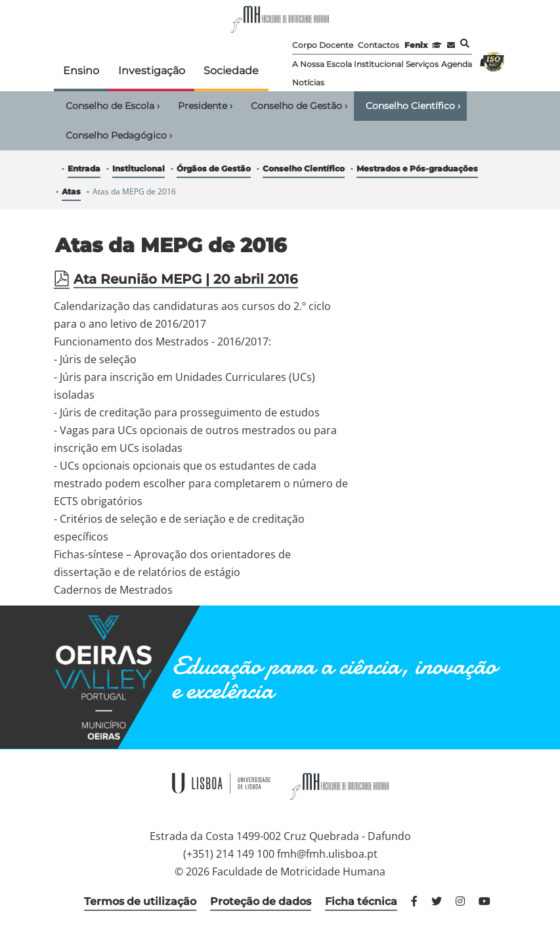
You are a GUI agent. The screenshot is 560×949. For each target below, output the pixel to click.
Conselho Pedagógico (119, 135)
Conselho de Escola (113, 106)
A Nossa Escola (322, 64)
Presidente (205, 106)
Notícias (308, 82)
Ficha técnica (361, 901)
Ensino (81, 71)
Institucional (378, 64)
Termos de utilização (140, 901)
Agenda (457, 64)
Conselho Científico (413, 106)
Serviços (422, 64)
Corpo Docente (323, 45)
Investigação (152, 71)
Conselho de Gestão (299, 106)
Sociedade (231, 71)
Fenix (416, 45)
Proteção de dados (261, 901)
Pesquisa (465, 43)
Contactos (378, 45)
